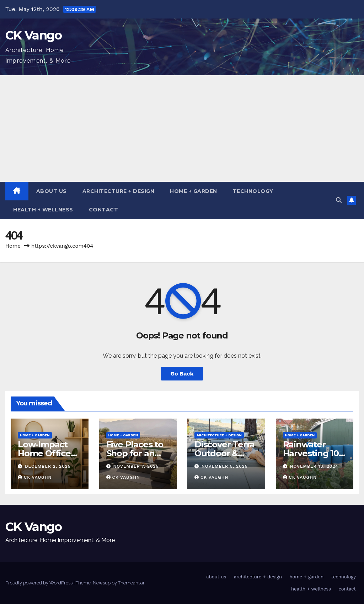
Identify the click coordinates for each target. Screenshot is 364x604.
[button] (339, 200)
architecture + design (119, 191)
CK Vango (33, 35)
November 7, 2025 (136, 466)
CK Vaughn (35, 477)
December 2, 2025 (48, 466)
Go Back (182, 374)
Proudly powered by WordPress (39, 583)
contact (104, 210)
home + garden (194, 191)
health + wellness (43, 210)
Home (13, 246)
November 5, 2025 (225, 466)
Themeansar (131, 583)
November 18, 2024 (314, 466)
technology (253, 191)
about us (52, 191)
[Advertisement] (182, 128)
